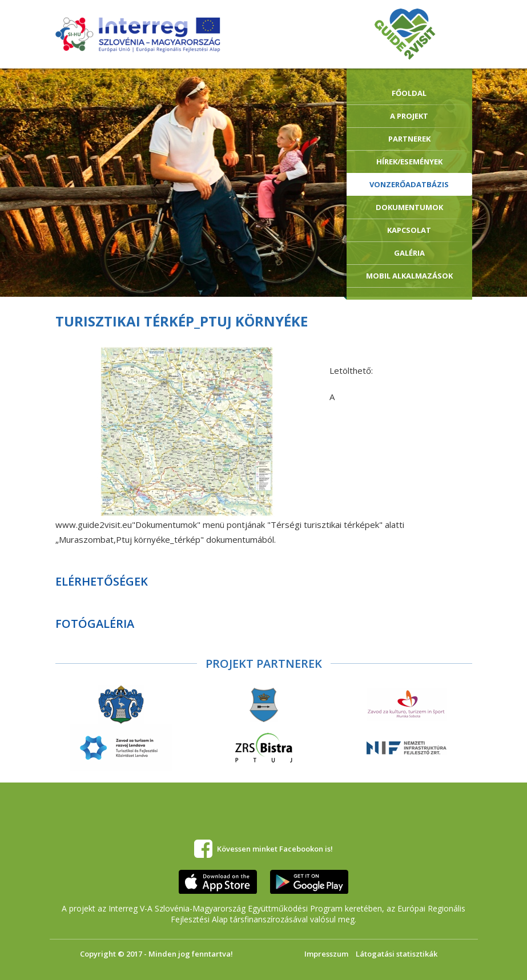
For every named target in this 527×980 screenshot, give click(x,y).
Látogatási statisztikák (397, 954)
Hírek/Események (409, 162)
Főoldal (409, 93)
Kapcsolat (409, 230)
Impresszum (326, 954)
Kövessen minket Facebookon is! (275, 849)
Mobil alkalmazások (409, 276)
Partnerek (409, 139)
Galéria (409, 253)
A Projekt (409, 116)
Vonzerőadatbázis (409, 184)
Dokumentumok (409, 207)
